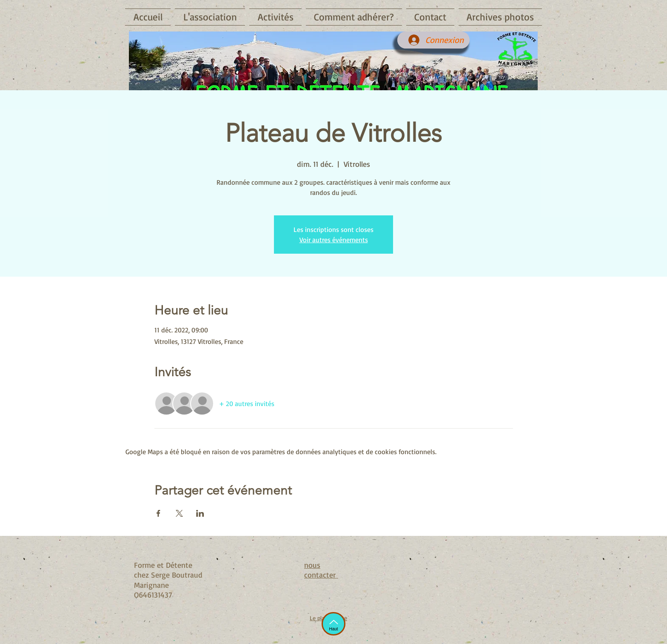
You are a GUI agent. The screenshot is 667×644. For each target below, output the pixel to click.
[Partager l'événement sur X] (179, 513)
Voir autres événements (334, 240)
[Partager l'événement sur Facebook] (158, 513)
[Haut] (333, 624)
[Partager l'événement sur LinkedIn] (200, 513)
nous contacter (321, 570)
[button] (210, 17)
